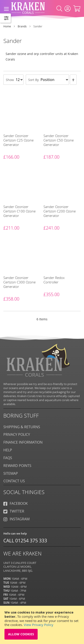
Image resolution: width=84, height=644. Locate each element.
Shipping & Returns (22, 427)
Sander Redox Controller (54, 280)
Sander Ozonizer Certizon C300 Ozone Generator (19, 282)
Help (8, 450)
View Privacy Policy (39, 625)
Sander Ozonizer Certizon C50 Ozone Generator (59, 140)
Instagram (16, 519)
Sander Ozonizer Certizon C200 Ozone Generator (60, 211)
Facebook (16, 504)
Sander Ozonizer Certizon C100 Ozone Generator (19, 211)
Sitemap (11, 473)
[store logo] (28, 7)
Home (8, 26)
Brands (23, 26)
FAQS (8, 458)
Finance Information (23, 442)
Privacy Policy (17, 434)
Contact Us (14, 481)
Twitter (14, 511)
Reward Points (17, 466)
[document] (42, 625)
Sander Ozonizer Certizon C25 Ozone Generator (18, 140)
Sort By (33, 80)
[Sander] (11, 104)
